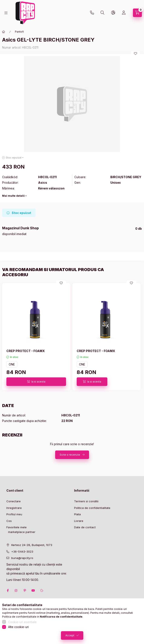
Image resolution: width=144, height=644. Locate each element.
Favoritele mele (17, 527)
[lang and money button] (113, 13)
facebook (8, 591)
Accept (70, 635)
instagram (16, 591)
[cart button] (137, 13)
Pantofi (19, 32)
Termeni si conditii (86, 501)
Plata (77, 514)
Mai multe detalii (13, 196)
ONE (12, 364)
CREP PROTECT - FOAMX (26, 351)
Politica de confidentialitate (92, 508)
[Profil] (124, 13)
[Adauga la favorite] (135, 53)
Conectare (14, 501)
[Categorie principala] (4, 32)
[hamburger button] (6, 13)
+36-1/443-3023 (22, 552)
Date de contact (85, 527)
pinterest (25, 591)
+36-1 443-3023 (92, 13)
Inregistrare (14, 508)
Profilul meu (14, 514)
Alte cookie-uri (18, 627)
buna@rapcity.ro (22, 558)
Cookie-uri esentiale (22, 622)
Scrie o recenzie (70, 455)
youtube (33, 591)
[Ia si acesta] (36, 382)
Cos (9, 521)
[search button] (102, 13)
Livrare (79, 521)
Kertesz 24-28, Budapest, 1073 (32, 545)
